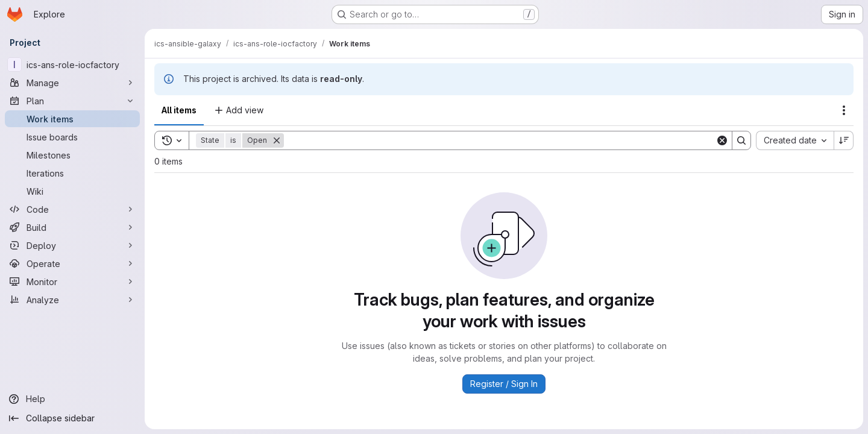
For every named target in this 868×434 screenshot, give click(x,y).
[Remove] (277, 140)
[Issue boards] (72, 137)
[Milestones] (72, 155)
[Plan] (72, 101)
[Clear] (722, 140)
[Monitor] (72, 281)
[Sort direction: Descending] (844, 140)
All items (179, 110)
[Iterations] (72, 173)
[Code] (72, 209)
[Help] (72, 399)
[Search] (500, 140)
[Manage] (72, 83)
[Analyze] (72, 300)
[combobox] (795, 140)
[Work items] (72, 119)
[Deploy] (72, 245)
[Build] (72, 227)
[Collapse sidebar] (72, 418)
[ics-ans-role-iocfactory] (72, 64)
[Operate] (72, 263)
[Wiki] (72, 191)
